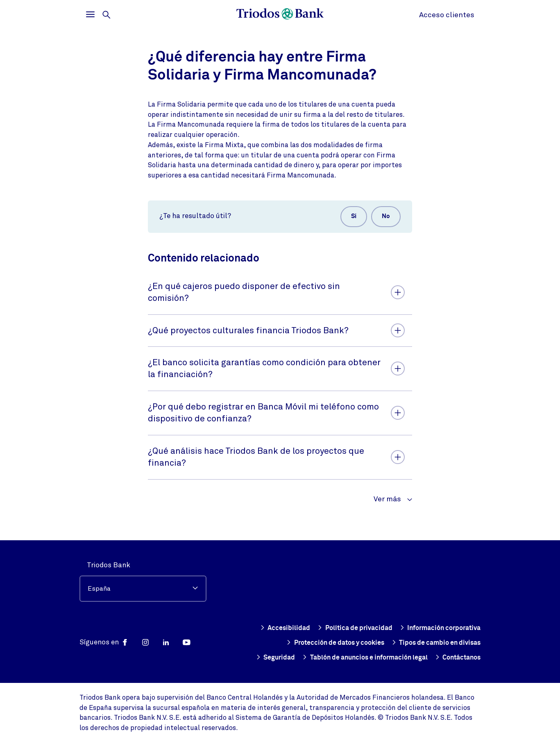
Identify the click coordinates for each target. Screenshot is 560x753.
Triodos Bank (109, 550)
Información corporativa (324, 628)
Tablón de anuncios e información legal (354, 657)
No (384, 218)
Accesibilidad (370, 613)
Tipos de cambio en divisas (385, 643)
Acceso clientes (447, 15)
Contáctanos (456, 657)
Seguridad (460, 643)
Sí (347, 218)
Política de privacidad (442, 613)
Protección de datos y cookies (428, 628)
